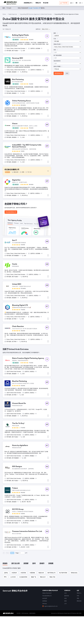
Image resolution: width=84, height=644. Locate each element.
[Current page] (22, 581)
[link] (38, 3)
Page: (17, 581)
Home (4, 14)
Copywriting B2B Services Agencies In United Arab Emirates (36, 14)
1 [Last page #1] (27, 581)
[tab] (5, 591)
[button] (72, 3)
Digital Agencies (13, 14)
